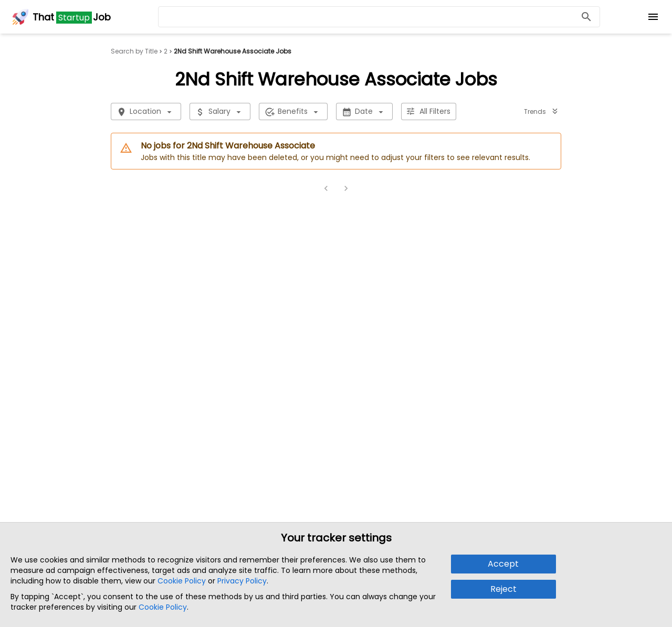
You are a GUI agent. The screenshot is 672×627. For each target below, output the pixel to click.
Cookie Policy (182, 581)
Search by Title (134, 51)
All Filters (429, 111)
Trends (541, 111)
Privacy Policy (242, 581)
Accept (503, 564)
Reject (503, 589)
